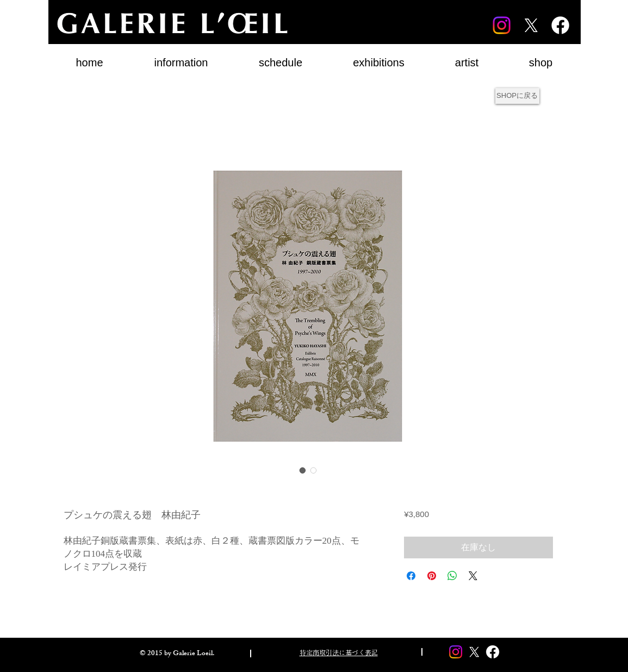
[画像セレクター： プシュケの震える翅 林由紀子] (303, 470)
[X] (531, 25)
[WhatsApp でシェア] (452, 576)
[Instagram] (502, 25)
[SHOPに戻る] (517, 96)
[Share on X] (473, 576)
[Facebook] (560, 25)
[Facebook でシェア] (411, 576)
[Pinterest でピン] (432, 576)
